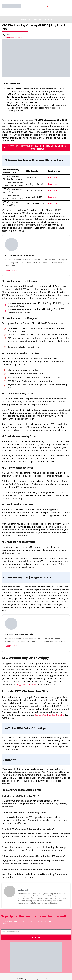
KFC (8, 37)
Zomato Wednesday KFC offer (50, 715)
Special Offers (16, 37)
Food (4, 37)
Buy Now (53, 178)
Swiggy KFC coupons (26, 684)
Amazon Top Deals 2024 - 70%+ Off (36, 20)
